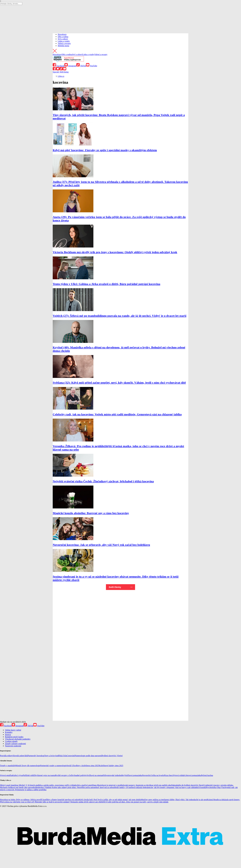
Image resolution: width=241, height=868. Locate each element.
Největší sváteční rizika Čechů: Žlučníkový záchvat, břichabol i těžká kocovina (103, 481)
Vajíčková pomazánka (133, 775)
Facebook (59, 66)
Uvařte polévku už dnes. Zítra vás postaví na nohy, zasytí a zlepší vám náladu (137, 802)
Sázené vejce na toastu (46, 775)
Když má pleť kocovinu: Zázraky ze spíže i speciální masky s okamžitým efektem (105, 150)
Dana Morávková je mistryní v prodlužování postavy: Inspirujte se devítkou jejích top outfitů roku (132, 785)
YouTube (92, 66)
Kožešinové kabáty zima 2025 (111, 766)
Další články (115, 587)
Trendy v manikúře (8, 766)
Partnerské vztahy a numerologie (53, 766)
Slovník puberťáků (20, 756)
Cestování (71, 756)
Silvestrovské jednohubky (114, 775)
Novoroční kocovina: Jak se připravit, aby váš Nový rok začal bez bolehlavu (101, 545)
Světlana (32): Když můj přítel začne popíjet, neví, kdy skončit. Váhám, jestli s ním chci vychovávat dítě (119, 383)
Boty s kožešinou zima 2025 (88, 766)
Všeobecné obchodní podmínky (18, 739)
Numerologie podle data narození (88, 756)
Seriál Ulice (71, 766)
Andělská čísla (61, 756)
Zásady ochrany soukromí (15, 744)
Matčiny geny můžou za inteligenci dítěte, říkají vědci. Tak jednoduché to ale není (174, 800)
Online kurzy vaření (13, 730)
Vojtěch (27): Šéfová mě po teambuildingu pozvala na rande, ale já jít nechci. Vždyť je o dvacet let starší (119, 316)
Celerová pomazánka (193, 775)
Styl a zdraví (63, 39)
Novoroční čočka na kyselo (153, 775)
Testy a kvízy (50, 756)
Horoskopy (62, 34)
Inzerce (8, 735)
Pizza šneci (169, 775)
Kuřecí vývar (18, 775)
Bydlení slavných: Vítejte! (112, 756)
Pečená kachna (207, 775)
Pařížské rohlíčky (30, 775)
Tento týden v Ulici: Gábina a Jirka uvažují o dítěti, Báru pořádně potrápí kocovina (107, 284)
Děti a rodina (63, 37)
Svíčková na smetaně (95, 775)
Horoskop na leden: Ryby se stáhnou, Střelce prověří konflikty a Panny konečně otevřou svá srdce (39, 800)
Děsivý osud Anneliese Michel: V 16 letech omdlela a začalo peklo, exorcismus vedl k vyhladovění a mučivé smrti (46, 785)
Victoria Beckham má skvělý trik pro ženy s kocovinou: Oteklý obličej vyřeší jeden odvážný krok (115, 252)
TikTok (81, 66)
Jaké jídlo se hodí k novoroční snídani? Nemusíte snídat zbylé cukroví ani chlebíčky (72, 802)
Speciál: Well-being (61, 72)
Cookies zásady (11, 741)
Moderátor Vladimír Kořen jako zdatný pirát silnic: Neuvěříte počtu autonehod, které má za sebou (75, 787)
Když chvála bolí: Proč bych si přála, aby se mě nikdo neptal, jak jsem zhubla (110, 800)
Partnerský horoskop (36, 756)
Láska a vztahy (64, 41)
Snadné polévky (80, 775)
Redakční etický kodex (14, 737)
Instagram (70, 66)
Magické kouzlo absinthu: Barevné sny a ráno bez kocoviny (91, 513)
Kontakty (9, 732)
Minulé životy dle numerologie (28, 766)
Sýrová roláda (179, 775)
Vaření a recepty (64, 43)
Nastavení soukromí (13, 746)
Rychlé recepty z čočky (64, 775)
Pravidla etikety (6, 756)
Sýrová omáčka (6, 775)
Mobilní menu (63, 46)
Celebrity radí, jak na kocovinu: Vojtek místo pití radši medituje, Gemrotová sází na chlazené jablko (117, 414)
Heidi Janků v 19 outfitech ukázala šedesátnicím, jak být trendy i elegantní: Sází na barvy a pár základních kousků (160, 787)
